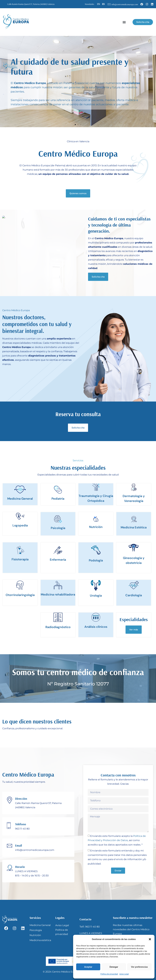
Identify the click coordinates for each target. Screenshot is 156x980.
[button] (150, 939)
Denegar (114, 967)
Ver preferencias (139, 967)
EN (99, 4)
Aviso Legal (124, 974)
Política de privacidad (109, 974)
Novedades (90, 4)
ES (103, 4)
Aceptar (88, 967)
